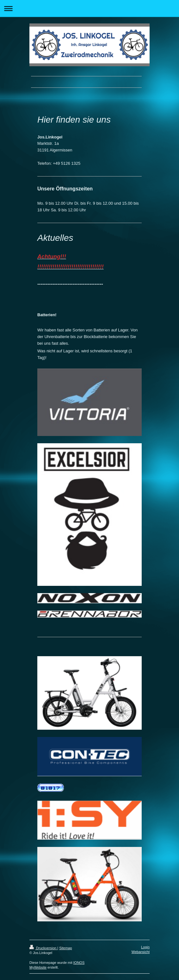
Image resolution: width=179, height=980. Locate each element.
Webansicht (141, 952)
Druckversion (43, 948)
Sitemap (65, 948)
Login (145, 947)
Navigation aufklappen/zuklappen (90, 8)
